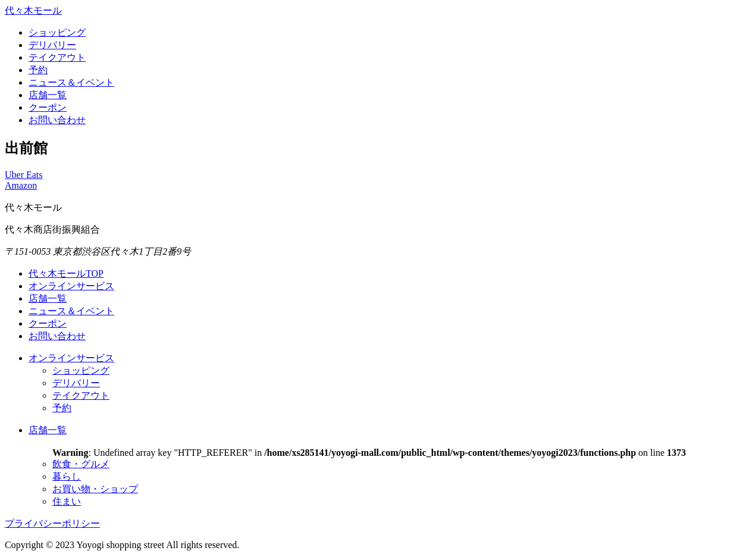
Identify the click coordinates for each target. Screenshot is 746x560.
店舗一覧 (48, 95)
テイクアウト (57, 57)
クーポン (48, 107)
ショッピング (57, 32)
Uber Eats (24, 175)
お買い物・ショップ (95, 489)
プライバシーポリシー (52, 523)
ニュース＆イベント (71, 82)
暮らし (67, 476)
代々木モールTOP (66, 273)
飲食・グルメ (81, 464)
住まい (67, 501)
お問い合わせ (57, 120)
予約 (38, 70)
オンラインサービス (71, 286)
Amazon (21, 185)
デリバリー (52, 45)
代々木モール (33, 10)
